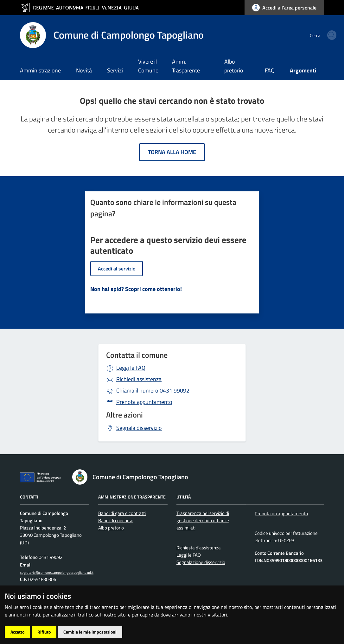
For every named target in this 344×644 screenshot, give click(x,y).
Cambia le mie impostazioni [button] (90, 632)
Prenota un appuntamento (281, 514)
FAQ (270, 70)
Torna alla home (172, 152)
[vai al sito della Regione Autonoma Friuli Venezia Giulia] (83, 8)
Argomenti (303, 70)
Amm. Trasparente (186, 66)
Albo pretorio (234, 66)
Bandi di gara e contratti (122, 513)
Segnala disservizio (139, 428)
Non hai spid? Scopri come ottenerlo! (136, 289)
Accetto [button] (17, 632)
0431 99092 (153, 390)
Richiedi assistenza (139, 379)
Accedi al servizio (117, 269)
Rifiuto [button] (44, 632)
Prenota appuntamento (144, 402)
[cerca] (316, 35)
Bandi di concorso (116, 520)
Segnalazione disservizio (201, 562)
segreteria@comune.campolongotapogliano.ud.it (57, 572)
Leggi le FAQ (131, 368)
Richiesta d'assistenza (199, 548)
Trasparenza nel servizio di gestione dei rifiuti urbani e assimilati (203, 521)
